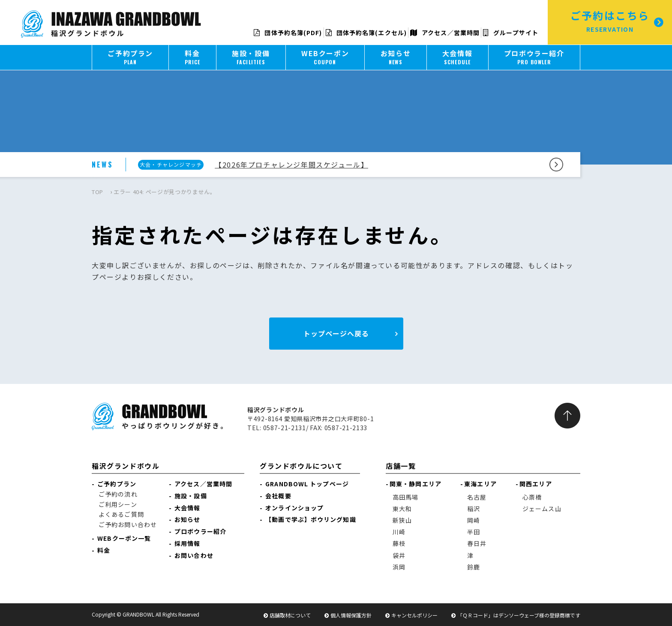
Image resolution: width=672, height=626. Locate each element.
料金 (104, 550)
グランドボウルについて (301, 466)
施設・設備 (191, 496)
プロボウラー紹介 (200, 531)
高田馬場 (405, 497)
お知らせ (187, 519)
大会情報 (187, 508)
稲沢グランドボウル (126, 466)
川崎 (399, 532)
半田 (474, 532)
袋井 (399, 555)
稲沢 (474, 509)
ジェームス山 (542, 509)
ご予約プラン (117, 484)
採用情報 (187, 543)
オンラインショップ (294, 508)
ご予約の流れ (118, 494)
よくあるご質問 (121, 514)
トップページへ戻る (336, 333)
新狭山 (402, 520)
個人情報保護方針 (351, 615)
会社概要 (278, 496)
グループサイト (511, 33)
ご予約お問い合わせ (128, 524)
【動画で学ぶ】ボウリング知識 (310, 519)
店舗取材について (290, 615)
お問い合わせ (194, 555)
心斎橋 (532, 497)
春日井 (477, 543)
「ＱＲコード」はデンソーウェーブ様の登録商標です (519, 615)
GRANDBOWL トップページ (307, 484)
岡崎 (474, 520)
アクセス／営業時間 (445, 33)
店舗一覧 (401, 466)
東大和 (402, 509)
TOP (97, 192)
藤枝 (399, 543)
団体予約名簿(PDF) (288, 33)
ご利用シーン (118, 504)
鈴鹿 (474, 567)
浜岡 (399, 567)
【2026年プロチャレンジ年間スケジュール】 (291, 165)
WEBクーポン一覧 (124, 538)
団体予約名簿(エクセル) (366, 33)
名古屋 (477, 497)
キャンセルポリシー (414, 615)
